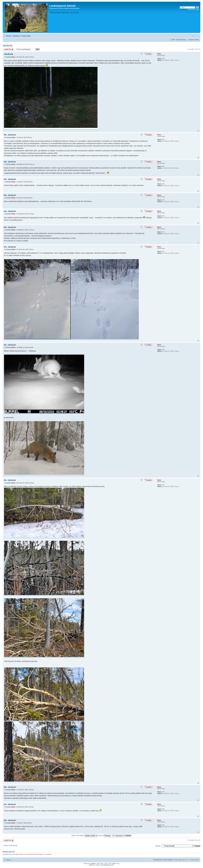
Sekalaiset (17, 36)
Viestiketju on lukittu (9, 49)
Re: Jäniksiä (10, 135)
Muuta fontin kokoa (197, 35)
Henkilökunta (157, 860)
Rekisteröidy (182, 40)
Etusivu (9, 36)
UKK (174, 40)
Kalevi (13, 57)
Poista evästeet (168, 860)
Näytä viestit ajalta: (84, 835)
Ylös (198, 131)
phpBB (93, 864)
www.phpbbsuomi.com (108, 865)
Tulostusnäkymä (193, 35)
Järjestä (106, 835)
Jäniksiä (7, 46)
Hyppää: (158, 846)
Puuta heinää (26, 36)
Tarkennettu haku (193, 9)
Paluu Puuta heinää (11, 845)
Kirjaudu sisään (194, 40)
